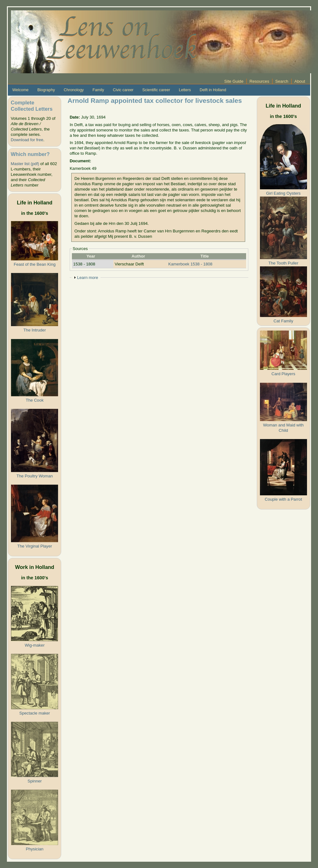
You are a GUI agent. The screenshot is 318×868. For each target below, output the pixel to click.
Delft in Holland (213, 90)
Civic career (123, 90)
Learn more (87, 278)
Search (282, 81)
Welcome (20, 90)
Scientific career (156, 90)
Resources (259, 81)
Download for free (27, 140)
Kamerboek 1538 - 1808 (190, 264)
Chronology (74, 90)
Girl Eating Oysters (283, 193)
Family (98, 90)
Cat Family (283, 321)
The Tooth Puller (283, 263)
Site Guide (234, 81)
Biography (46, 90)
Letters (185, 90)
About (300, 81)
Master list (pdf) (25, 164)
